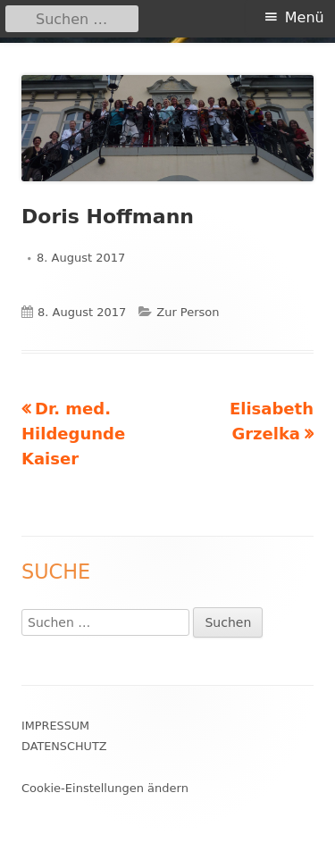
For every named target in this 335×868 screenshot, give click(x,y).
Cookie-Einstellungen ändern (105, 788)
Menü (305, 17)
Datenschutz (64, 746)
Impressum (55, 726)
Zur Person (188, 312)
